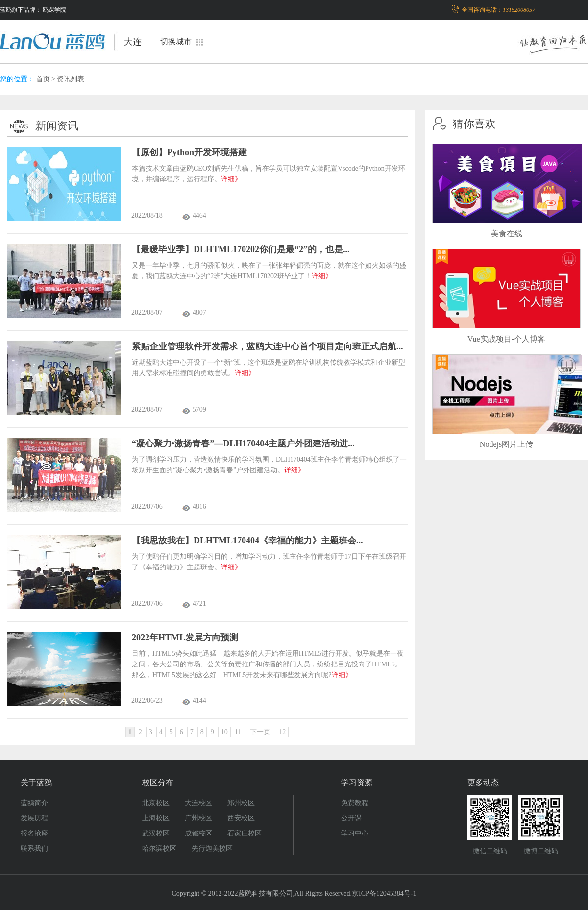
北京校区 (156, 803)
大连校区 (198, 803)
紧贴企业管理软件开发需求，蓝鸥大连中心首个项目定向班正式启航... (268, 346)
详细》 (231, 179)
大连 (133, 42)
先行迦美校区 (212, 849)
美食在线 (507, 234)
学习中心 (355, 833)
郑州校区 (241, 803)
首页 (43, 79)
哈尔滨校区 (159, 849)
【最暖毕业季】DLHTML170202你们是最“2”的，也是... (241, 249)
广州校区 (198, 818)
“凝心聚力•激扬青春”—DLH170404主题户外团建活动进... (243, 443)
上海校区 (156, 818)
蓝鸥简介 (34, 803)
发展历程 (34, 818)
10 (224, 732)
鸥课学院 (54, 10)
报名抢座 (34, 833)
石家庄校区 (245, 833)
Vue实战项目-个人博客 (506, 339)
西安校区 (241, 818)
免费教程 (355, 803)
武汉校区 (156, 833)
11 (238, 732)
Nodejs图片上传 (506, 444)
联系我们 (34, 849)
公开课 (351, 818)
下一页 (260, 732)
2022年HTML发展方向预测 (185, 638)
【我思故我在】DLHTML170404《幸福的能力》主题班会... (247, 541)
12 (282, 732)
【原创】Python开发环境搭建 (189, 152)
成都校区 (198, 833)
